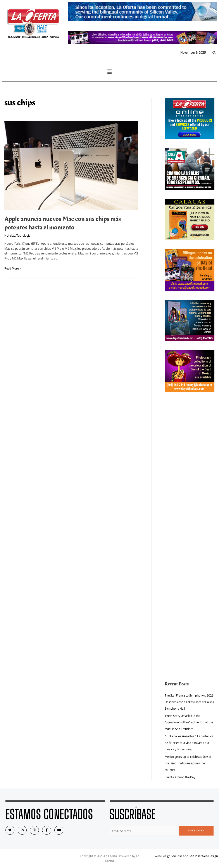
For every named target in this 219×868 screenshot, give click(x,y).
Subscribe (196, 831)
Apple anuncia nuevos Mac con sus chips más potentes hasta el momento (63, 223)
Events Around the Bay (180, 777)
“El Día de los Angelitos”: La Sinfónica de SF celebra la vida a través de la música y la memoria (187, 743)
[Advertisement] (190, 466)
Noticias (10, 235)
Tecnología (24, 235)
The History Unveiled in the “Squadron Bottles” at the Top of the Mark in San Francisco (187, 722)
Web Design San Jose (168, 856)
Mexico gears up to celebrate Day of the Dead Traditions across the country (188, 763)
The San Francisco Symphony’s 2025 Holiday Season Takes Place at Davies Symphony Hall (188, 702)
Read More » (13, 268)
